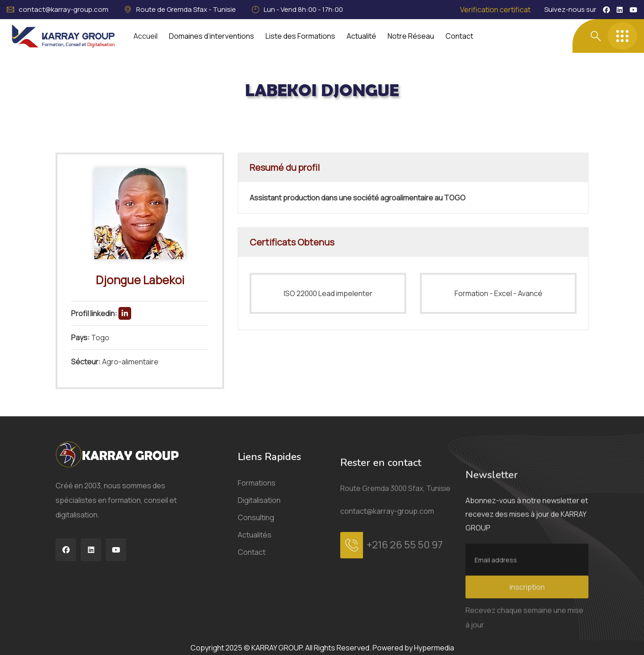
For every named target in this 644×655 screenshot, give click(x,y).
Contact (459, 36)
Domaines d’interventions (212, 36)
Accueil (146, 36)
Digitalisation (259, 635)
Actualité (361, 36)
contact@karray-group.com (64, 9)
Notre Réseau (411, 36)
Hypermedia (434, 648)
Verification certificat (495, 10)
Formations (257, 618)
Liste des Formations (300, 36)
